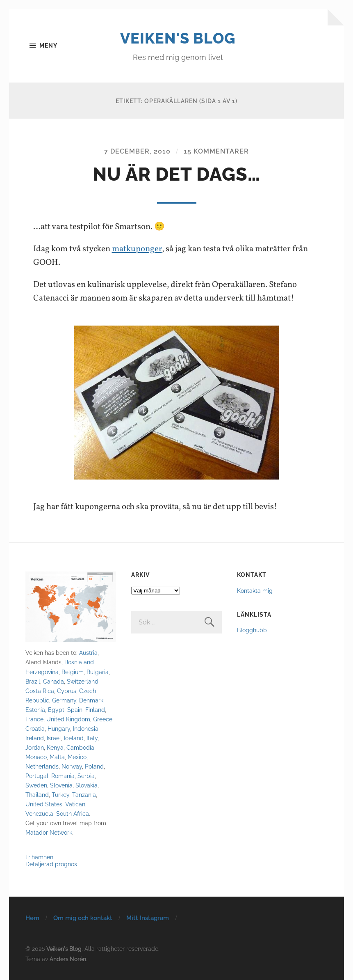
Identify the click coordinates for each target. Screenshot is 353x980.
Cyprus (67, 691)
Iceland (74, 738)
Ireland (35, 738)
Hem (32, 918)
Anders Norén (68, 959)
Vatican (75, 804)
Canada (54, 681)
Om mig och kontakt (83, 918)
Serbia (86, 776)
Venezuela (39, 814)
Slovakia (87, 785)
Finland (95, 710)
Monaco (36, 757)
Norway (72, 766)
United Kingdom (68, 719)
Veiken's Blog (178, 38)
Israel (54, 738)
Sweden (36, 785)
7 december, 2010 (137, 151)
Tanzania (84, 795)
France (34, 719)
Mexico (77, 757)
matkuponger (137, 249)
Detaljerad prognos (51, 864)
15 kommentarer (216, 151)
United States (44, 804)
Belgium (73, 672)
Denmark (91, 700)
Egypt (56, 710)
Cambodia (80, 747)
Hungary (59, 729)
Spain (75, 710)
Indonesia (86, 729)
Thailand (37, 795)
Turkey (60, 795)
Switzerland (83, 681)
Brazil (33, 681)
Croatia (35, 729)
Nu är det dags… (176, 174)
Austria (88, 653)
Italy (92, 738)
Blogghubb (252, 630)
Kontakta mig (255, 591)
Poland (94, 766)
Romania (63, 776)
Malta (57, 757)
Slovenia (61, 785)
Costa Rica (40, 691)
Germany (64, 700)
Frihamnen (39, 857)
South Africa (73, 814)
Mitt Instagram (148, 918)
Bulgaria (98, 672)
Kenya (55, 747)
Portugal (37, 776)
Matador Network (49, 832)
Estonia (35, 710)
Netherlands (42, 766)
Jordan (35, 747)
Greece (103, 719)
